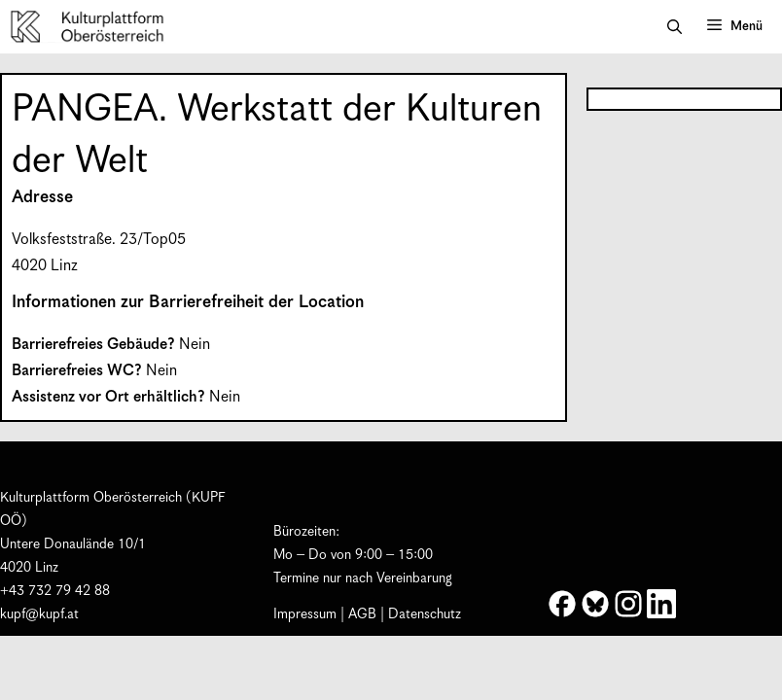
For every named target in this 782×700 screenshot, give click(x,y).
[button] (675, 27)
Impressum (305, 614)
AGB (362, 614)
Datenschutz (425, 614)
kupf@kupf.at (39, 614)
